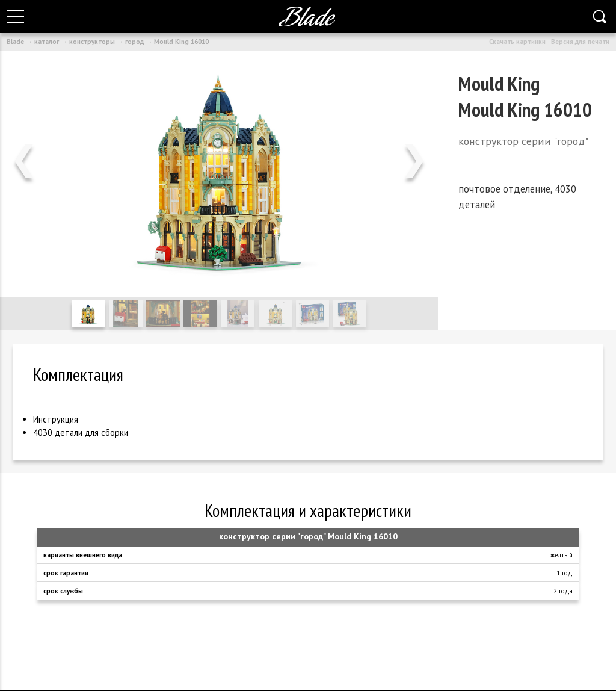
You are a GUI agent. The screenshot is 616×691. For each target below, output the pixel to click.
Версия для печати (580, 42)
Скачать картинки (517, 42)
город (134, 42)
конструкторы (92, 42)
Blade (15, 42)
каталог (47, 42)
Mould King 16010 (181, 42)
